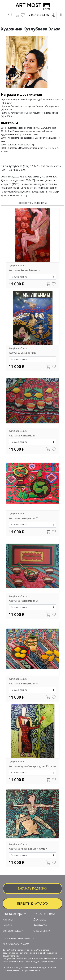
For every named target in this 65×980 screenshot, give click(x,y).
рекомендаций (13, 931)
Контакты (40, 925)
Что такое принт (14, 914)
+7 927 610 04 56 (38, 15)
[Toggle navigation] (61, 15)
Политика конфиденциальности (18, 938)
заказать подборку (32, 888)
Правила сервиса (32, 970)
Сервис (7, 925)
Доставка (40, 919)
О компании (42, 931)
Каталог (8, 919)
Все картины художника (32, 203)
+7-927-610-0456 (44, 914)
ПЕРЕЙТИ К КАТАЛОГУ (32, 904)
